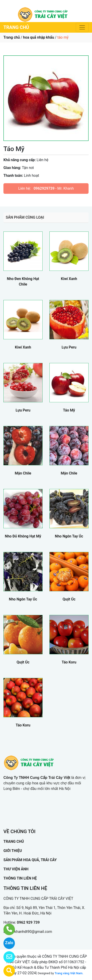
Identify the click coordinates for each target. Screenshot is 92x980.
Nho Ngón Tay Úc (69, 536)
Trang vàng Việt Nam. (69, 973)
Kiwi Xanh (69, 279)
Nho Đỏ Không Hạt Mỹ (23, 536)
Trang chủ (12, 37)
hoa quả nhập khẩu (39, 37)
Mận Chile (23, 473)
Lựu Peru (69, 347)
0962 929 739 (28, 922)
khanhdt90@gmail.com (33, 932)
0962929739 (44, 188)
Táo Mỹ (69, 410)
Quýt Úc (69, 599)
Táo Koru (69, 662)
